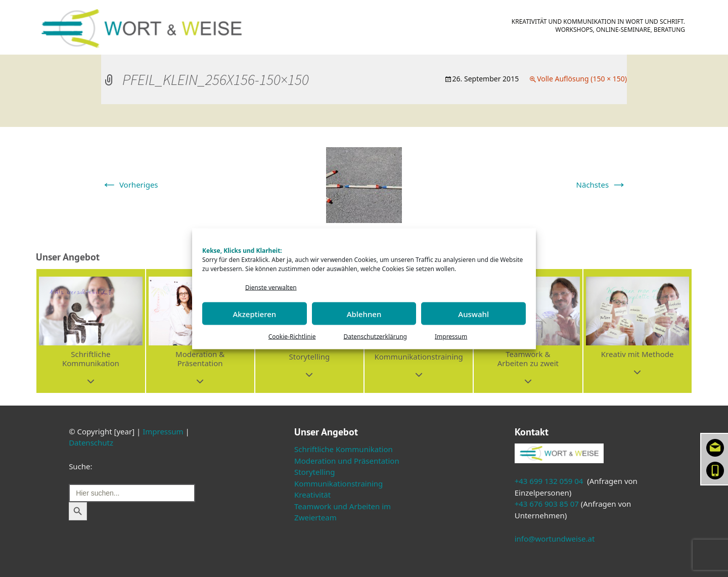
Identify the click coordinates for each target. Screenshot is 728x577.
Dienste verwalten (271, 287)
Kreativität (312, 495)
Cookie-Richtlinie (292, 337)
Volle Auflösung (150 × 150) (582, 79)
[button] (90, 331)
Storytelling (315, 472)
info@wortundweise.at (555, 539)
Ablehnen (364, 314)
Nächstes (602, 185)
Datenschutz (91, 442)
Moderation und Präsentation (347, 461)
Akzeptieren (254, 314)
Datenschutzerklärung (375, 337)
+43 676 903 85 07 (547, 504)
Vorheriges (130, 185)
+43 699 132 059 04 (549, 481)
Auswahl (473, 314)
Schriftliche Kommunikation (344, 449)
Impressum (451, 337)
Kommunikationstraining (338, 483)
